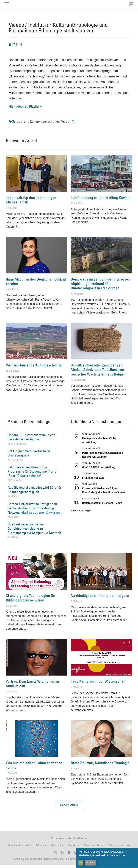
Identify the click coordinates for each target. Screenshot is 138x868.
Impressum (71, 861)
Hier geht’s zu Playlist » (25, 109)
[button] (69, 808)
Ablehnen (90, 863)
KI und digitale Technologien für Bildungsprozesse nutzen (31, 600)
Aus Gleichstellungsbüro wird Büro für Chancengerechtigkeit (34, 492)
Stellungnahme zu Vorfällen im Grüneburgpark (29, 456)
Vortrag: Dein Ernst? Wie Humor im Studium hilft (32, 686)
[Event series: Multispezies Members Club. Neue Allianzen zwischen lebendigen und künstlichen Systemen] (99, 437)
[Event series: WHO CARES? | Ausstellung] (99, 466)
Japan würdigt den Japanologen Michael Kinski (31, 203)
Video (65, 124)
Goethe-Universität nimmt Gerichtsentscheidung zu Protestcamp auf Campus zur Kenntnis (35, 531)
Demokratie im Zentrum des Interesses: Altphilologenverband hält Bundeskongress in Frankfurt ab (101, 286)
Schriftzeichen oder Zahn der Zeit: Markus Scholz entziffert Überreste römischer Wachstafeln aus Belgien (98, 372)
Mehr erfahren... (119, 855)
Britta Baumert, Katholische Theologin (100, 765)
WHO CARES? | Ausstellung (99, 470)
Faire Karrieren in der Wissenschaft (98, 684)
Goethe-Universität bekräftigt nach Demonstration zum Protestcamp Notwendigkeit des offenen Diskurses (34, 511)
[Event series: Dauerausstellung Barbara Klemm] (98, 501)
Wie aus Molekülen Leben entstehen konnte (34, 768)
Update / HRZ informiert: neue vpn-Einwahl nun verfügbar (32, 440)
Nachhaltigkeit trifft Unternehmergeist (100, 598)
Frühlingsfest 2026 (93, 481)
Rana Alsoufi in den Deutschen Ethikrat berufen (36, 284)
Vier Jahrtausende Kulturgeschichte (34, 368)
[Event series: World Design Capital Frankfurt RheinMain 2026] (99, 451)
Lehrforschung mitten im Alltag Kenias (100, 200)
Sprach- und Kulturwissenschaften (36, 124)
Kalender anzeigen (81, 513)
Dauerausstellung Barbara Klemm (102, 506)
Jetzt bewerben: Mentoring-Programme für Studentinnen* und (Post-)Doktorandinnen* (32, 474)
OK (81, 863)
